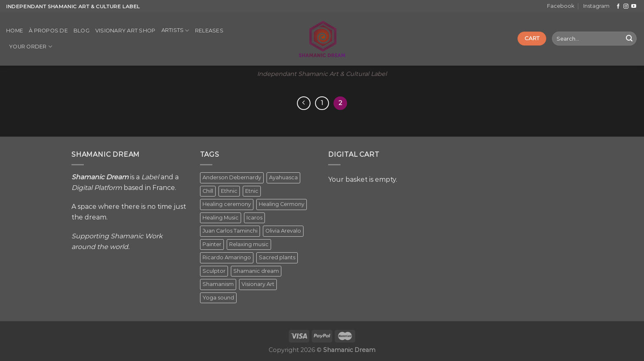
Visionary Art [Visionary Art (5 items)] (258, 284)
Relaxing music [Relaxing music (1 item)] (249, 244)
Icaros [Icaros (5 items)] (254, 218)
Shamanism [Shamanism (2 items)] (218, 284)
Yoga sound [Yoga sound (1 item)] (218, 298)
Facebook (561, 6)
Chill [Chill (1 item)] (208, 191)
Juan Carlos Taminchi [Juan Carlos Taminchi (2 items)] (230, 231)
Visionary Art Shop (125, 31)
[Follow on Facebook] (618, 7)
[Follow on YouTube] (634, 7)
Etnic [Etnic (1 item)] (252, 191)
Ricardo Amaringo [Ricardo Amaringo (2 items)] (227, 257)
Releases (209, 31)
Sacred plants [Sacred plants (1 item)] (277, 257)
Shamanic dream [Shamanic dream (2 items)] (256, 271)
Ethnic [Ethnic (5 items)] (229, 191)
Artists (175, 31)
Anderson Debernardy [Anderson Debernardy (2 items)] (232, 177)
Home (15, 31)
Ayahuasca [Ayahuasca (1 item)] (283, 177)
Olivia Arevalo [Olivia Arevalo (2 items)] (283, 231)
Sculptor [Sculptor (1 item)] (214, 271)
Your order (31, 47)
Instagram (596, 6)
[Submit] (629, 39)
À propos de (48, 31)
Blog (82, 31)
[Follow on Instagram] (626, 7)
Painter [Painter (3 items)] (212, 244)
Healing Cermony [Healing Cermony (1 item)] (282, 204)
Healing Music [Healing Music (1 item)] (221, 218)
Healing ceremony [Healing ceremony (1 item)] (227, 204)
